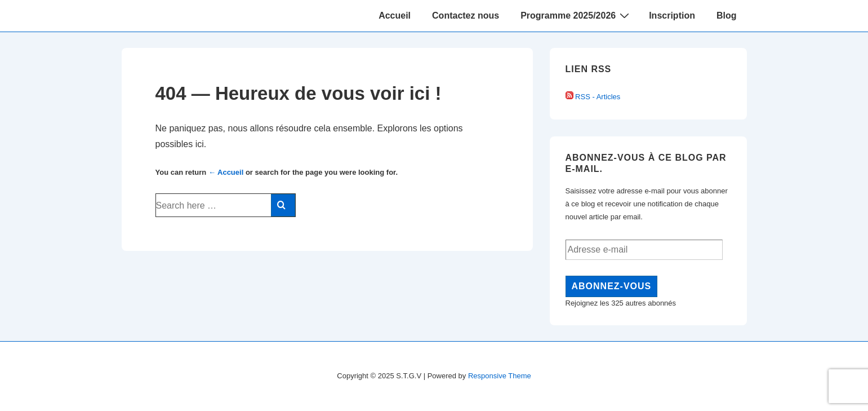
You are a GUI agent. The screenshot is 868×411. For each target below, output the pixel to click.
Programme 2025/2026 (576, 15)
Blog (727, 16)
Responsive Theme (500, 376)
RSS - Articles (593, 97)
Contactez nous (466, 16)
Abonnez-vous (612, 286)
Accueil (395, 16)
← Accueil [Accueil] (226, 172)
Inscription (672, 16)
